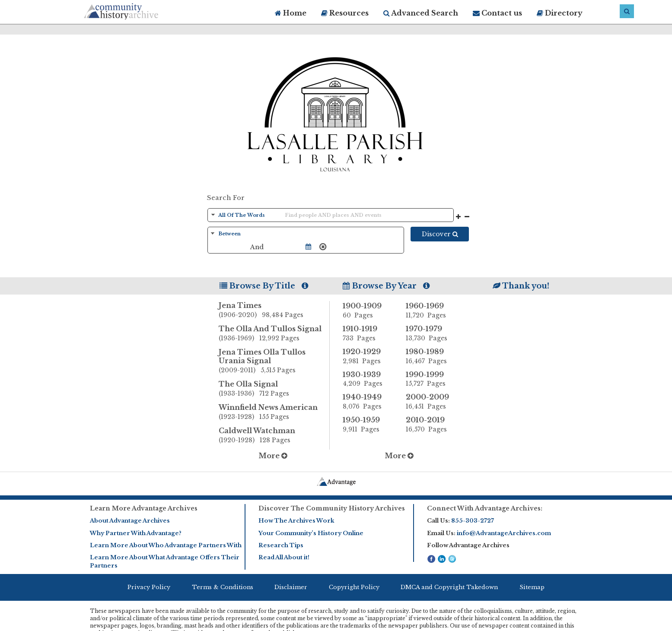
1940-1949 (368, 402)
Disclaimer (291, 587)
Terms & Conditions (223, 587)
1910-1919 (368, 333)
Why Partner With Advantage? (136, 533)
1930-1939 (368, 379)
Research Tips (281, 545)
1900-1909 (368, 311)
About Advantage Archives (130, 521)
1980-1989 (431, 356)
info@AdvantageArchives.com (504, 533)
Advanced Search (421, 13)
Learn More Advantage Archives (144, 508)
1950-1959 (368, 425)
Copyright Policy (354, 587)
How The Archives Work (296, 521)
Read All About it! (284, 557)
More (273, 456)
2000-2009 (431, 402)
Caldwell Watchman (274, 436)
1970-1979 (431, 333)
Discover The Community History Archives (332, 508)
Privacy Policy (149, 587)
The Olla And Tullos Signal (274, 334)
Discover (440, 234)
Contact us (497, 13)
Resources (345, 13)
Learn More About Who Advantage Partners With (166, 545)
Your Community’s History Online (311, 533)
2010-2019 (431, 425)
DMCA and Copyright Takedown (449, 587)
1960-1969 (431, 311)
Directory (560, 13)
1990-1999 (431, 379)
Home (291, 13)
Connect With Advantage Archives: (485, 508)
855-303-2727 (473, 521)
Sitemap (532, 587)
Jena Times (274, 311)
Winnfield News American (274, 412)
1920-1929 (368, 356)
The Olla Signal (274, 389)
